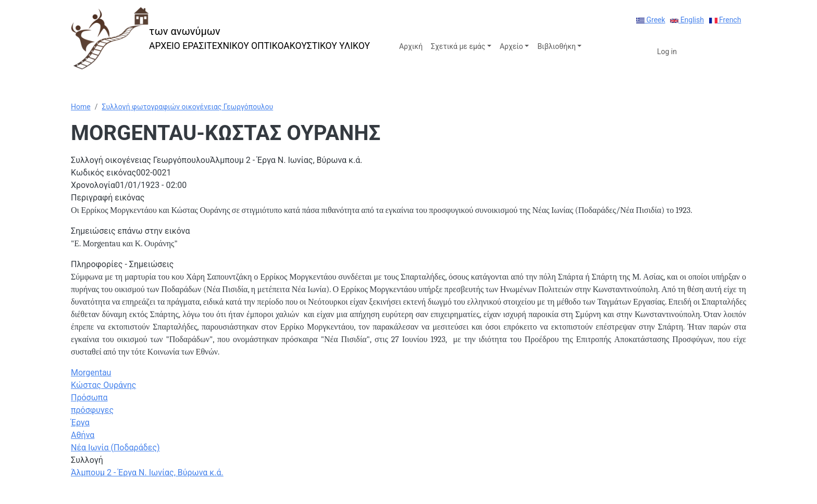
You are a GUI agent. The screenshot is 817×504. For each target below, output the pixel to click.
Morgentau (91, 373)
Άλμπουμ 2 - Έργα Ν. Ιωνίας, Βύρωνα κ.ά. (147, 473)
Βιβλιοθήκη (556, 46)
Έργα (80, 423)
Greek (651, 20)
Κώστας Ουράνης (103, 385)
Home (81, 107)
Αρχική (411, 46)
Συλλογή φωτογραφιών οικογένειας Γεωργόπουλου (187, 107)
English (687, 20)
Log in (667, 52)
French (725, 20)
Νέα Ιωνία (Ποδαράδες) (115, 448)
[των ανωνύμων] (220, 38)
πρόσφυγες (92, 410)
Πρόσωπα (89, 398)
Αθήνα (83, 435)
